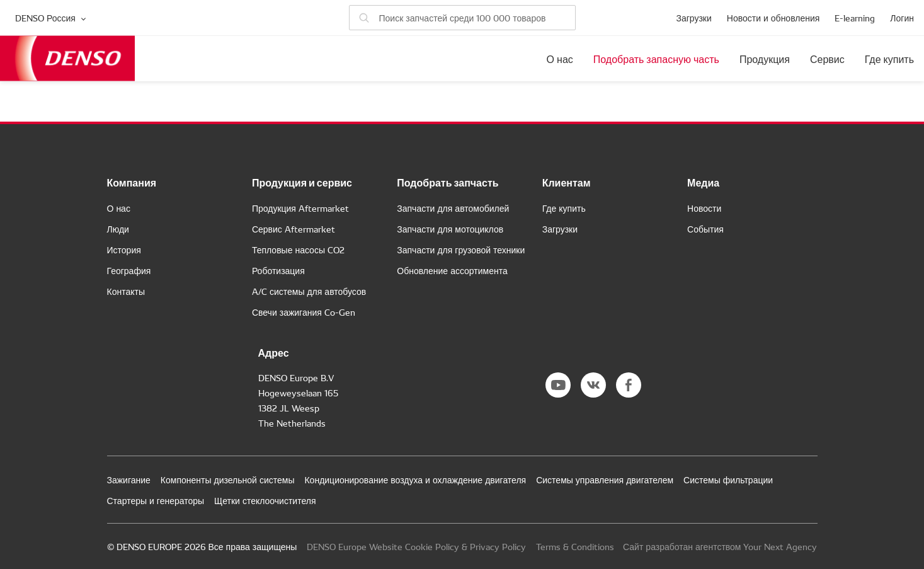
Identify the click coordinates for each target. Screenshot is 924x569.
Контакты (126, 291)
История (124, 250)
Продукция (765, 59)
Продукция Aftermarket (300, 208)
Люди (118, 229)
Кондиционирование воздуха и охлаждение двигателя (415, 480)
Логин (902, 18)
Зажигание (129, 480)
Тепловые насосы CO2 (298, 250)
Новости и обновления (773, 18)
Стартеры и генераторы (156, 500)
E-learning (855, 18)
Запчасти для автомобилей (453, 208)
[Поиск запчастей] (462, 18)
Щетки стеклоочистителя (265, 500)
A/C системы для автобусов (309, 291)
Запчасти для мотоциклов (450, 229)
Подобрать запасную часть (656, 59)
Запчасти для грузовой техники (461, 250)
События (705, 229)
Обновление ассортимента (452, 270)
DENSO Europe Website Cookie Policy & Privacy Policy (416, 546)
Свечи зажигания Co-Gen (304, 312)
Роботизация (278, 270)
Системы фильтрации (728, 480)
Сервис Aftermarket (294, 229)
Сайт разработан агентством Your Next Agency (720, 546)
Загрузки (693, 18)
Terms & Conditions (575, 546)
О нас (560, 59)
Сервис (827, 59)
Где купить (889, 59)
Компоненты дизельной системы (228, 480)
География (129, 270)
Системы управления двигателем (605, 480)
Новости (704, 208)
